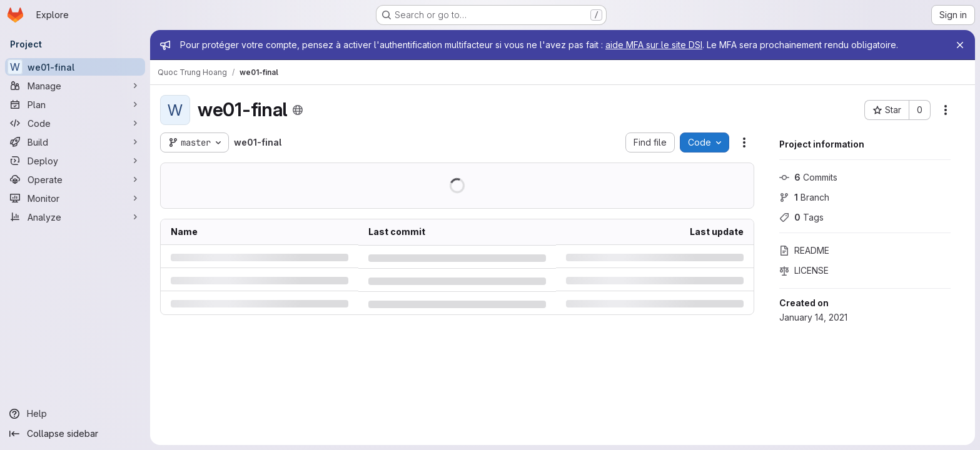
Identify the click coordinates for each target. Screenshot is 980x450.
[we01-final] (75, 67)
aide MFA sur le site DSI (654, 45)
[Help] (75, 414)
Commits (808, 177)
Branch (804, 197)
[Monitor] (75, 198)
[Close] (960, 45)
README (804, 250)
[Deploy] (75, 161)
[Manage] (75, 86)
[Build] (75, 142)
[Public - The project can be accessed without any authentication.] (298, 110)
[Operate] (75, 179)
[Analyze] (75, 217)
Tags (801, 217)
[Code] (75, 123)
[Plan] (75, 104)
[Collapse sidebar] (75, 434)
